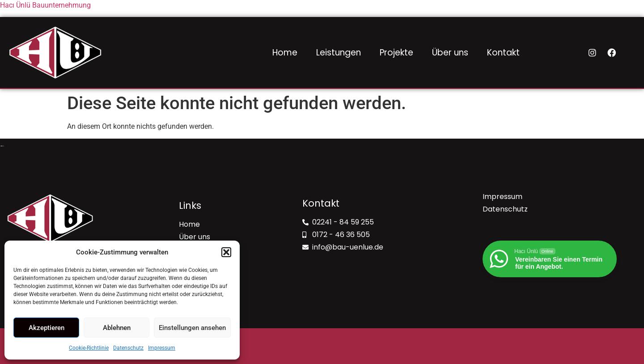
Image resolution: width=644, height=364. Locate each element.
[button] (226, 252)
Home (285, 53)
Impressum (162, 348)
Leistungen (339, 53)
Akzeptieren (47, 328)
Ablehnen (117, 328)
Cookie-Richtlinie (89, 348)
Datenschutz (128, 348)
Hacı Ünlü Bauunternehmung (45, 5)
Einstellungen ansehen (192, 328)
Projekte (396, 53)
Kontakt (503, 53)
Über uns (450, 53)
